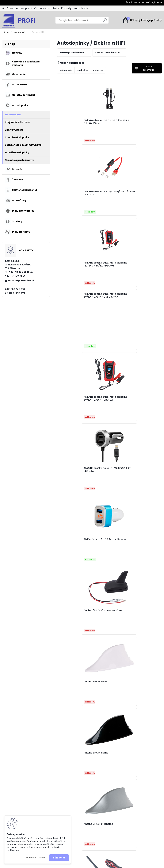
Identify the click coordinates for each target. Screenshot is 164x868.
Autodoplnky (20, 32)
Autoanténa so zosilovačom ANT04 (142, 440)
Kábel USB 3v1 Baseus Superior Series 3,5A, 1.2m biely (142, 694)
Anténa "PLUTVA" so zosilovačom (106, 275)
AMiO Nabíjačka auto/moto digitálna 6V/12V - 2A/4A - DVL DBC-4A (73, 161)
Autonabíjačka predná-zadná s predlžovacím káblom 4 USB (144, 505)
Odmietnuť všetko (35, 858)
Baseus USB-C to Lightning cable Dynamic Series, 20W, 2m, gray (73, 632)
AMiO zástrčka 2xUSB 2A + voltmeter (74, 275)
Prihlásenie (134, 2)
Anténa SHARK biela (142, 274)
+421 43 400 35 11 (19, 272)
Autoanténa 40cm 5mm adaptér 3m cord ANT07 (109, 379)
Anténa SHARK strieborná (104, 346)
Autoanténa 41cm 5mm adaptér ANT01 (144, 377)
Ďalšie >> (120, 756)
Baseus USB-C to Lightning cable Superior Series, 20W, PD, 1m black (109, 631)
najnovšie (98, 70)
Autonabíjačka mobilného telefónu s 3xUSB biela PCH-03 (107, 505)
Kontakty (66, 8)
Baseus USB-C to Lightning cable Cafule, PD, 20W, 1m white (109, 568)
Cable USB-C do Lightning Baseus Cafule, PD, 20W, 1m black (71, 695)
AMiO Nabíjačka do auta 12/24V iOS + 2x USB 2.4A (142, 201)
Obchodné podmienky (47, 8)
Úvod (7, 32)
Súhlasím (59, 858)
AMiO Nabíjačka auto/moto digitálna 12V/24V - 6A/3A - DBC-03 (144, 125)
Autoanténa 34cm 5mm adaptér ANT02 (73, 377)
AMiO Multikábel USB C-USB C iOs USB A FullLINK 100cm (74, 124)
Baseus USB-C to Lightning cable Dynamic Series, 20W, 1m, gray (142, 569)
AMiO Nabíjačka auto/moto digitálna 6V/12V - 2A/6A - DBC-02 (108, 202)
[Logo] (23, 20)
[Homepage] (3, 8)
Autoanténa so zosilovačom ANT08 (72, 504)
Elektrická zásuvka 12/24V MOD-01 (106, 692)
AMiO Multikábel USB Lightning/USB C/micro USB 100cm (109, 124)
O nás (10, 8)
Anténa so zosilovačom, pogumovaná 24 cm (144, 346)
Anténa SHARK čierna (73, 345)
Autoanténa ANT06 (106, 439)
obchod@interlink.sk (21, 281)
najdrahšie (83, 70)
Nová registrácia (153, 2)
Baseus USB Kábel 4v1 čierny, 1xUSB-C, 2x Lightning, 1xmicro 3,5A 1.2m (73, 569)
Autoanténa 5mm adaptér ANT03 (71, 440)
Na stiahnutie (81, 8)
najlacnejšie (66, 70)
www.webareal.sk (94, 865)
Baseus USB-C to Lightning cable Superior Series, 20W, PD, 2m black (144, 632)
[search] (105, 21)
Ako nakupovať (24, 8)
